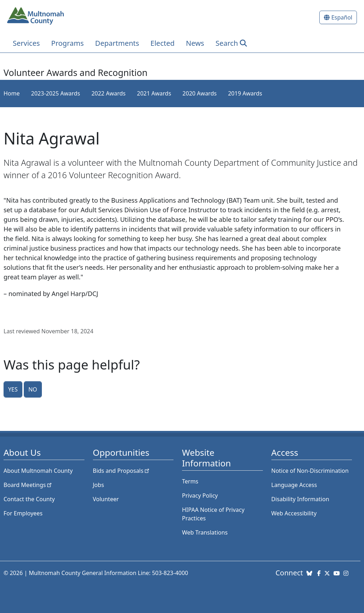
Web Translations (205, 532)
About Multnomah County (38, 471)
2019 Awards (245, 93)
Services (26, 43)
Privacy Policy (200, 496)
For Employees (23, 513)
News (195, 43)
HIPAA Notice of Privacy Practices (213, 514)
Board (28, 485)
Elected (162, 43)
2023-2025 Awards (56, 93)
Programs (67, 43)
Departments (117, 43)
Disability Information (300, 499)
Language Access (294, 485)
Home (12, 93)
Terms (190, 481)
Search (227, 43)
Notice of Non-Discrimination (310, 471)
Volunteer (106, 499)
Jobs (99, 485)
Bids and (122, 471)
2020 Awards (199, 93)
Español (342, 17)
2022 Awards (109, 93)
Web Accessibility (294, 513)
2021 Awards (154, 93)
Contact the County (29, 499)
